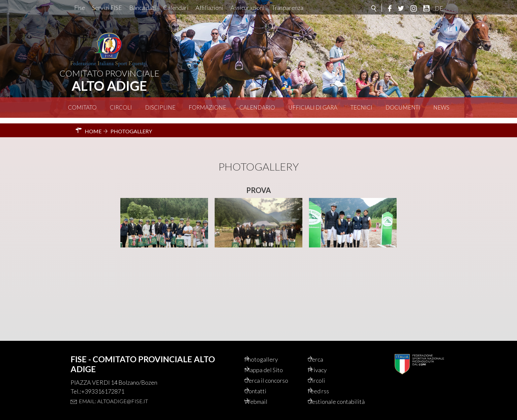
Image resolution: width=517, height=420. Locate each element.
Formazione (207, 107)
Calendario (257, 107)
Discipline (160, 107)
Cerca (324, 348)
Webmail (265, 393)
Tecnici (361, 107)
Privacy (326, 360)
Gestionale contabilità (331, 397)
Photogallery (271, 348)
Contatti (264, 382)
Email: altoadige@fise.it (113, 390)
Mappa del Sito (273, 360)
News (441, 107)
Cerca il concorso (277, 371)
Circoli (121, 107)
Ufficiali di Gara (313, 107)
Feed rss (328, 382)
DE (439, 8)
